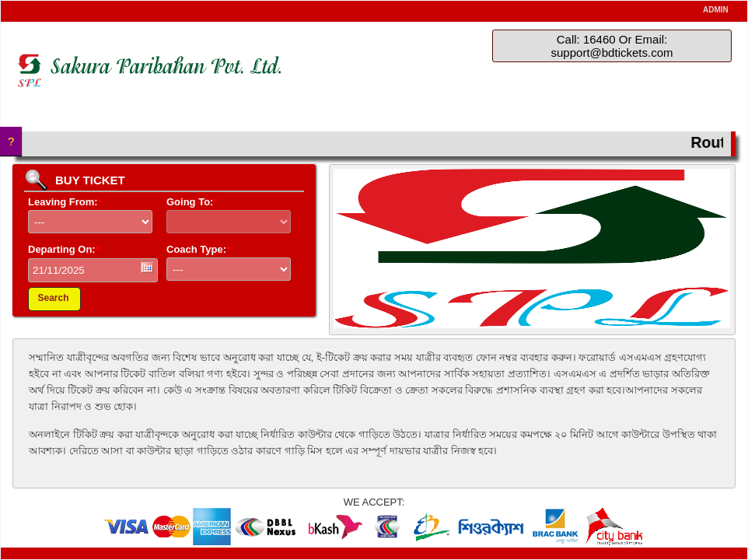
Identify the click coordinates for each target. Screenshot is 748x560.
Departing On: (64, 249)
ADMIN (716, 10)
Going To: (192, 202)
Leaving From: (65, 202)
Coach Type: (198, 249)
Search (53, 298)
